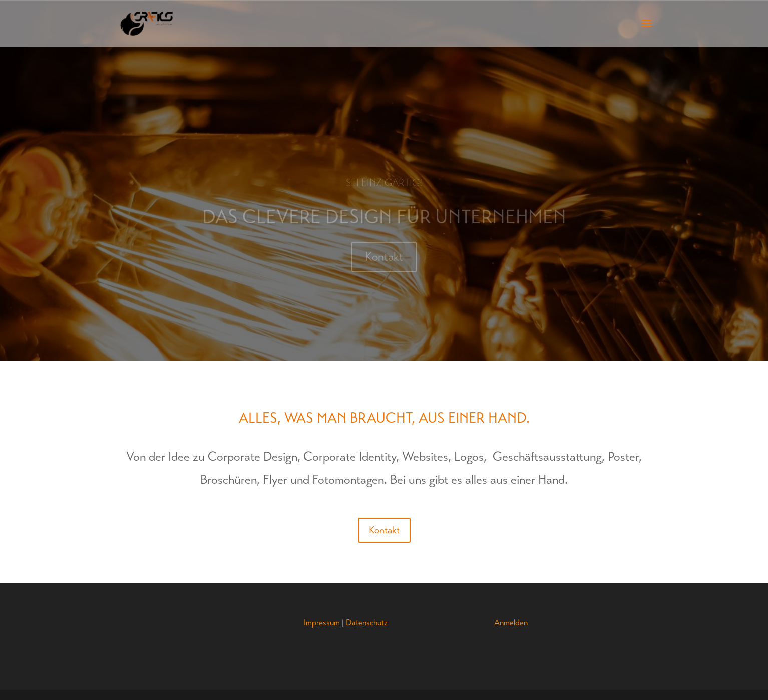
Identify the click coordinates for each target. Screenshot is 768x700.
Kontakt (384, 260)
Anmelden (511, 623)
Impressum (322, 623)
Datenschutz (367, 623)
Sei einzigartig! (384, 186)
